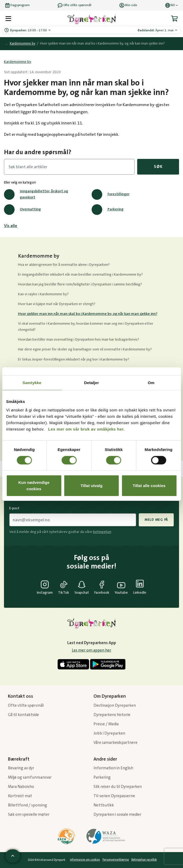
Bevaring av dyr (21, 768)
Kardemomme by (23, 44)
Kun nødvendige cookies (34, 485)
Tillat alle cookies (149, 485)
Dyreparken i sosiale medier (117, 815)
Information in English (113, 768)
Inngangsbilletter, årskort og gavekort (36, 194)
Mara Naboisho (21, 787)
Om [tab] (151, 383)
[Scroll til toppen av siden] (13, 856)
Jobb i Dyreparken (109, 733)
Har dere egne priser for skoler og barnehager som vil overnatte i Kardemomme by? (85, 349)
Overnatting (22, 210)
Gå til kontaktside (23, 715)
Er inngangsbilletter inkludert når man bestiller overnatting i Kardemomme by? (80, 275)
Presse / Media (106, 724)
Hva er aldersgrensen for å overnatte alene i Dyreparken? (64, 265)
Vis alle (11, 226)
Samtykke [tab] (32, 383)
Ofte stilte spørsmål (26, 706)
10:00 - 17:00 (29, 30)
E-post (14, 508)
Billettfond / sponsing (28, 805)
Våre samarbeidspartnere (115, 743)
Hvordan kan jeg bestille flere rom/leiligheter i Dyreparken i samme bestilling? (80, 284)
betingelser (102, 532)
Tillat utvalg (91, 485)
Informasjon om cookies (85, 860)
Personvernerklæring (116, 860)
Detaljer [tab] (92, 383)
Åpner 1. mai (156, 30)
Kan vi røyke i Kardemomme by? (43, 294)
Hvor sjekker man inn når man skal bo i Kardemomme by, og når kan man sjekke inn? (88, 314)
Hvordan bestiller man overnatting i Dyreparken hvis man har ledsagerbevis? (79, 340)
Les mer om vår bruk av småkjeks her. (86, 429)
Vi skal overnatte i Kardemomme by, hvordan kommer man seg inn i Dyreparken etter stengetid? (86, 327)
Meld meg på (156, 520)
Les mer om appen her (91, 650)
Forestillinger (111, 194)
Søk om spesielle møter (29, 815)
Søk (158, 167)
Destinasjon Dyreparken (115, 706)
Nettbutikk (104, 805)
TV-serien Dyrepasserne (114, 796)
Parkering (108, 210)
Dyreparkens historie (112, 715)
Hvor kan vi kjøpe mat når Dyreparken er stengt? (57, 304)
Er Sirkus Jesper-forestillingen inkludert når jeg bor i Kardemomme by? (74, 359)
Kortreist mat (20, 796)
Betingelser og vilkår (144, 860)
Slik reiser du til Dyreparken (118, 787)
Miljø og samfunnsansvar (30, 777)
